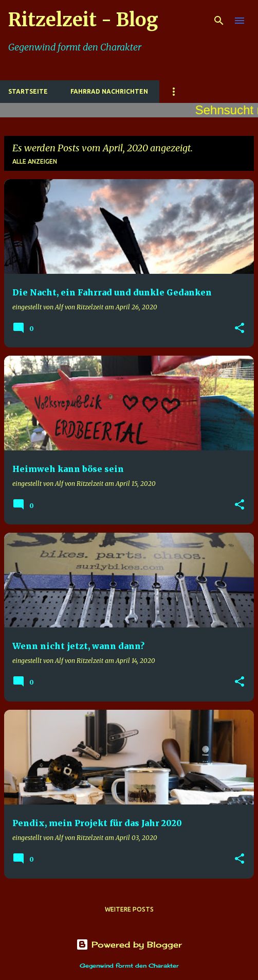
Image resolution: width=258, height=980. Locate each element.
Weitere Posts (129, 909)
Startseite (28, 91)
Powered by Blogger (129, 944)
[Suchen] (219, 21)
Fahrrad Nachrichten (109, 91)
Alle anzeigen (35, 161)
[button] (239, 329)
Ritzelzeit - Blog (83, 20)
